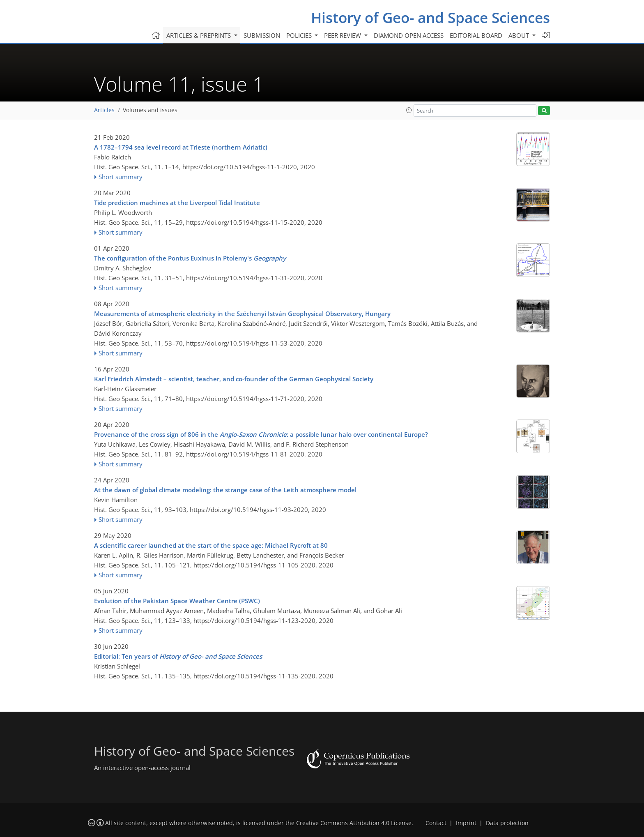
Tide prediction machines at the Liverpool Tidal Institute (177, 203)
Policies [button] (300, 35)
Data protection (507, 823)
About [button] (520, 35)
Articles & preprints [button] (199, 35)
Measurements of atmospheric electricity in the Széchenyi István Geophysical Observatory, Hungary (242, 314)
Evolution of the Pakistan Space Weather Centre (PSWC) (177, 601)
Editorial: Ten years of (178, 656)
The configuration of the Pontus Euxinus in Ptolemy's (190, 258)
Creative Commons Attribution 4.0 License (354, 823)
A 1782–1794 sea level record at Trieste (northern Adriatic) (181, 147)
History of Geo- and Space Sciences (430, 17)
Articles (104, 110)
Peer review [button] (343, 35)
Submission (262, 35)
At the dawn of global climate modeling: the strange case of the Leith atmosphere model (225, 490)
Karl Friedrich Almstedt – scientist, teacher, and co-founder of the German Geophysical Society (234, 379)
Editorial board (476, 35)
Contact (436, 823)
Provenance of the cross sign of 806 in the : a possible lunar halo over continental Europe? (261, 434)
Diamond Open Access (409, 35)
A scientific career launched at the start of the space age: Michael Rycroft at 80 (211, 545)
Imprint (466, 823)
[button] (409, 110)
